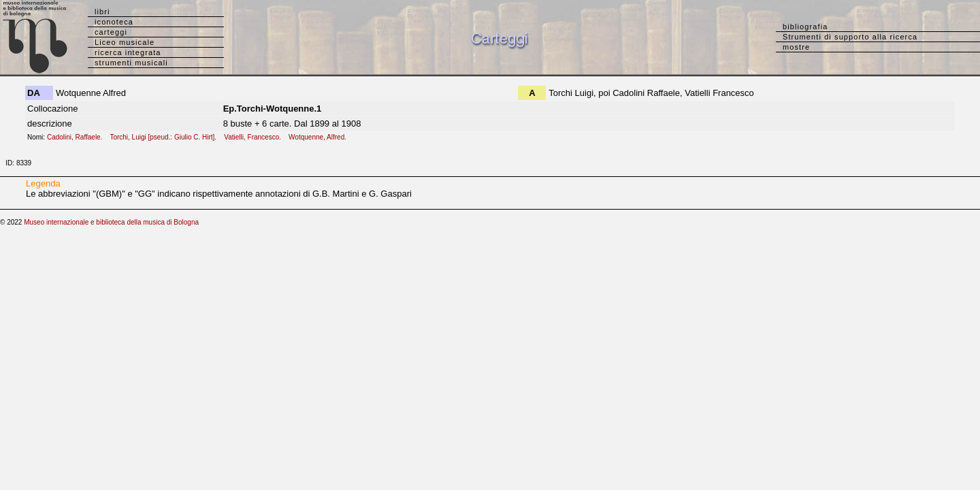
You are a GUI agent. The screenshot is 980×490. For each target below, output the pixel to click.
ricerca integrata (128, 52)
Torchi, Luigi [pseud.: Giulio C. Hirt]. (166, 137)
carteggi (111, 32)
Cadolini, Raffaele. (78, 137)
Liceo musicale (125, 42)
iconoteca (114, 22)
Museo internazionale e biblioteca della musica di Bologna (111, 222)
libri (102, 12)
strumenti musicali (131, 63)
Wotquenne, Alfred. (320, 137)
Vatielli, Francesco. (255, 137)
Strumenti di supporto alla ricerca (850, 37)
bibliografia (805, 27)
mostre (796, 47)
